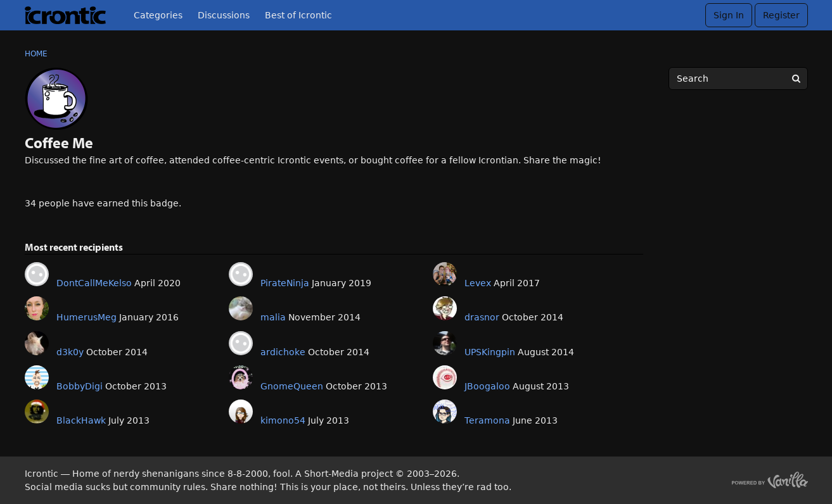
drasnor (482, 317)
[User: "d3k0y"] (37, 343)
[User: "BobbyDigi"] (37, 377)
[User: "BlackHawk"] (37, 412)
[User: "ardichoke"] (241, 343)
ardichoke (283, 352)
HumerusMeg (86, 317)
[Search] (797, 79)
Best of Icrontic (298, 15)
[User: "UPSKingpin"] (445, 343)
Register (781, 15)
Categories (158, 15)
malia (273, 317)
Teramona (487, 420)
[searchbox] (738, 79)
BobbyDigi (80, 386)
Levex (478, 283)
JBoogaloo (487, 386)
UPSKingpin (490, 352)
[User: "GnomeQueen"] (241, 377)
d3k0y (70, 352)
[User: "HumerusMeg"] (37, 308)
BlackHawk (81, 420)
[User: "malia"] (241, 308)
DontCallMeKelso (94, 283)
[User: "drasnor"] (445, 308)
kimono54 (283, 420)
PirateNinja (285, 283)
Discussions (224, 15)
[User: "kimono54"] (241, 412)
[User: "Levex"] (445, 274)
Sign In (729, 15)
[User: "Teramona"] (445, 412)
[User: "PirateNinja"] (241, 274)
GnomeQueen (292, 386)
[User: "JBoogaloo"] (445, 377)
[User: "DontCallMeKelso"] (37, 274)
